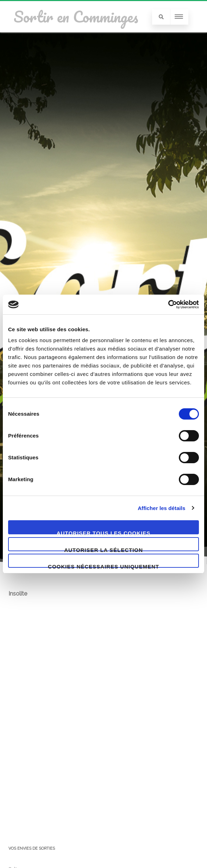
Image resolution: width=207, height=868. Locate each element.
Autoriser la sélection (103, 549)
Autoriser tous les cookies (103, 532)
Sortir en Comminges (76, 17)
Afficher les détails (161, 508)
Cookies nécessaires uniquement (103, 566)
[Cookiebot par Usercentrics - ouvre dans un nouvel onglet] (168, 304)
